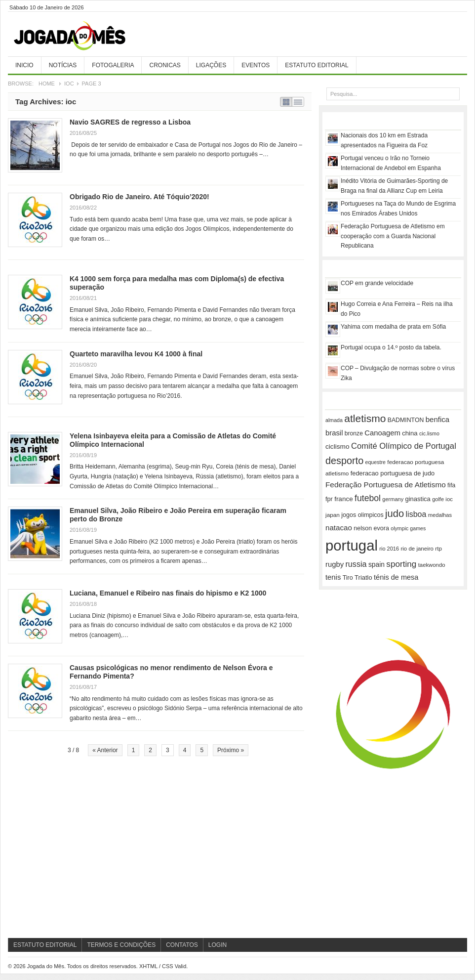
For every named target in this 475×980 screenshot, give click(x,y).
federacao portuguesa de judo (393, 473)
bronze (354, 433)
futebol (368, 498)
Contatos (182, 945)
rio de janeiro (417, 549)
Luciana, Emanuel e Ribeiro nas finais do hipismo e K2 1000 (168, 593)
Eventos (256, 65)
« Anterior (105, 750)
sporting (401, 564)
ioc (449, 499)
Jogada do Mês (82, 36)
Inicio (24, 65)
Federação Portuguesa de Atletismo (386, 485)
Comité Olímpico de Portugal (404, 446)
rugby (335, 564)
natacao (339, 528)
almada (334, 420)
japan (333, 515)
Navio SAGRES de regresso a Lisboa (130, 122)
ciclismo (337, 447)
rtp (438, 548)
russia (356, 564)
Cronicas (165, 65)
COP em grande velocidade (377, 283)
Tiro (348, 578)
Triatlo (363, 577)
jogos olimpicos (362, 515)
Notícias (63, 65)
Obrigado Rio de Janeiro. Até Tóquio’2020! (139, 197)
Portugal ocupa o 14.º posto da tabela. (391, 347)
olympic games (408, 528)
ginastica (418, 499)
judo (395, 513)
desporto (344, 461)
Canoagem (382, 433)
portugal (352, 545)
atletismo (365, 418)
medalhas (440, 515)
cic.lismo (429, 433)
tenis (333, 577)
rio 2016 (389, 549)
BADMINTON (406, 420)
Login (218, 945)
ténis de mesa (396, 577)
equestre (376, 462)
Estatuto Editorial (317, 65)
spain (376, 564)
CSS (168, 966)
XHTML (148, 966)
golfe (438, 499)
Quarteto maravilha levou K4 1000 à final (136, 354)
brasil (334, 433)
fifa (451, 485)
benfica (437, 419)
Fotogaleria (113, 65)
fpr (329, 499)
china (410, 433)
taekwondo (432, 565)
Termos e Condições (121, 945)
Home (47, 84)
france (344, 499)
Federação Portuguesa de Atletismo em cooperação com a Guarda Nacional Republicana (393, 236)
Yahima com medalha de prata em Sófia (393, 327)
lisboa (416, 514)
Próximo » (231, 750)
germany (393, 499)
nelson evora (371, 528)
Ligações (211, 65)
